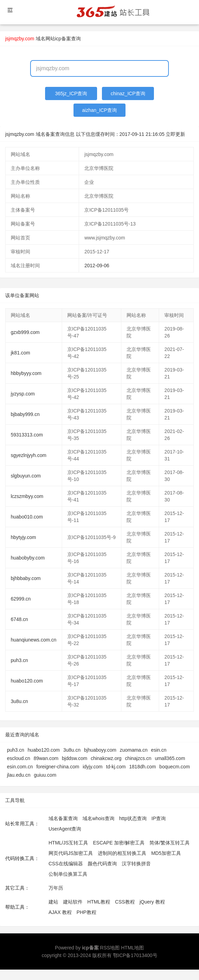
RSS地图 (110, 948)
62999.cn (21, 599)
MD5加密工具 (166, 853)
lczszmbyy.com (27, 496)
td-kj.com (116, 767)
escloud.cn (19, 758)
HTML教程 (99, 902)
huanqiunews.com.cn (34, 640)
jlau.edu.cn (19, 775)
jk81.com (20, 353)
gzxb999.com (25, 332)
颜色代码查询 (102, 864)
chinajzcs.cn (138, 758)
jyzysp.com (23, 394)
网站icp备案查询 (63, 39)
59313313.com (27, 435)
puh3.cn (19, 660)
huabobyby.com (28, 558)
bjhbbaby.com (26, 578)
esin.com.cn (20, 767)
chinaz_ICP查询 (128, 93)
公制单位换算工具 (68, 874)
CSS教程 (125, 902)
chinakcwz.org (106, 758)
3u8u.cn (19, 701)
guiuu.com (45, 775)
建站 (53, 902)
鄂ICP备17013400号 (135, 955)
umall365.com (170, 758)
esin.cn (159, 750)
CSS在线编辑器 (66, 864)
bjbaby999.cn (25, 414)
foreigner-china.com (58, 767)
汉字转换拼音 (136, 864)
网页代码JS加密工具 (71, 853)
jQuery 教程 (152, 902)
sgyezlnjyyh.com (29, 455)
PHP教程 (86, 912)
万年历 (56, 888)
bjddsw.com (75, 758)
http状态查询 (133, 818)
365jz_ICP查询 (71, 93)
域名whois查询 (98, 818)
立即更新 (175, 134)
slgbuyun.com (26, 476)
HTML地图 (132, 948)
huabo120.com (27, 681)
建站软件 (73, 902)
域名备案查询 (63, 818)
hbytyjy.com (23, 537)
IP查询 (159, 818)
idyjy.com (92, 767)
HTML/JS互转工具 (68, 843)
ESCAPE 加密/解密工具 (119, 843)
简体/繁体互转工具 (170, 843)
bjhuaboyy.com (100, 750)
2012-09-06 (97, 266)
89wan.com (46, 758)
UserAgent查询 (65, 829)
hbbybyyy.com (26, 373)
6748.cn (19, 619)
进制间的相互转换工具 (122, 853)
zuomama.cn (133, 750)
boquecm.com (175, 767)
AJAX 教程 (60, 912)
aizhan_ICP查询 (99, 110)
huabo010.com (27, 517)
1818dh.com (143, 767)
